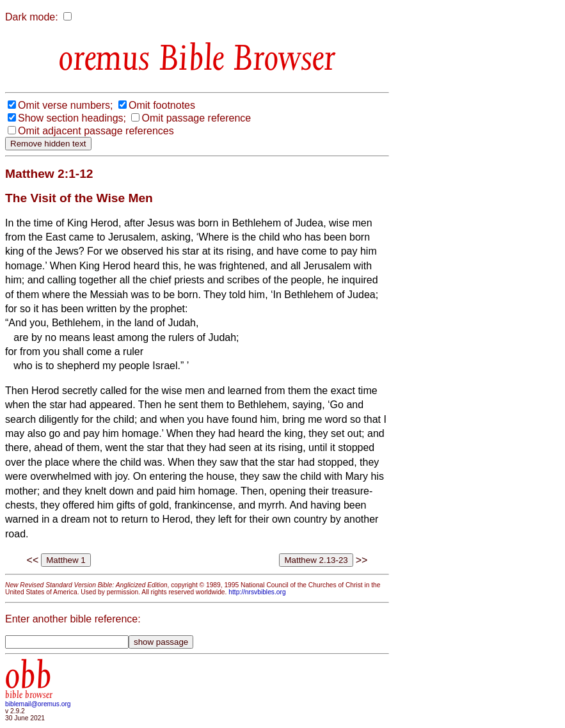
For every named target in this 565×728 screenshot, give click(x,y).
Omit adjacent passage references (96, 131)
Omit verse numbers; (65, 105)
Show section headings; (72, 118)
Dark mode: (32, 17)
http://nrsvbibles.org (257, 592)
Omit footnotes (162, 105)
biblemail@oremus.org (38, 704)
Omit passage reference (196, 118)
